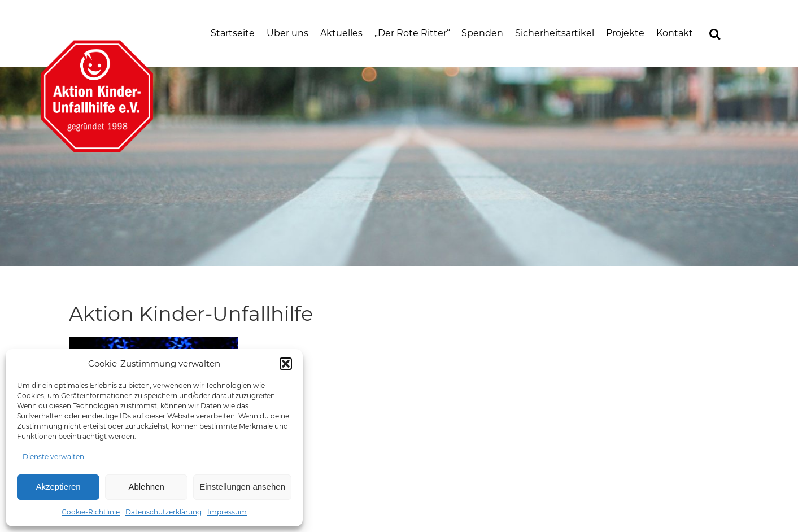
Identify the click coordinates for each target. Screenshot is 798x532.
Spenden (482, 33)
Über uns (287, 33)
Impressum (227, 512)
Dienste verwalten (53, 457)
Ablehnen (146, 487)
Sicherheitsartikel (555, 33)
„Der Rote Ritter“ (412, 33)
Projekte (625, 33)
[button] (286, 364)
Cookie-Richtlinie (91, 512)
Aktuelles (341, 33)
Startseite (233, 33)
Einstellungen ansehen (242, 487)
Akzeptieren (58, 487)
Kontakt (675, 33)
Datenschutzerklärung (163, 512)
